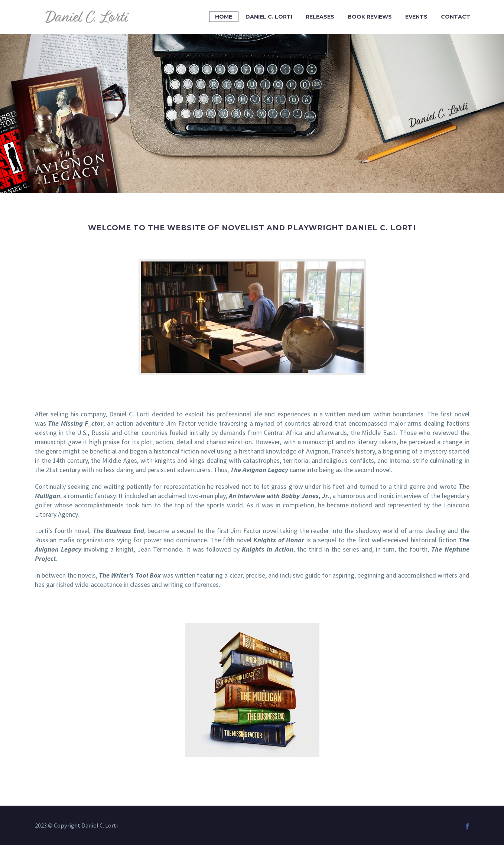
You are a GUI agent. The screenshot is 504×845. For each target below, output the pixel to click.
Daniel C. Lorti (269, 17)
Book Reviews (370, 17)
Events (416, 17)
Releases (320, 17)
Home (224, 17)
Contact (456, 17)
